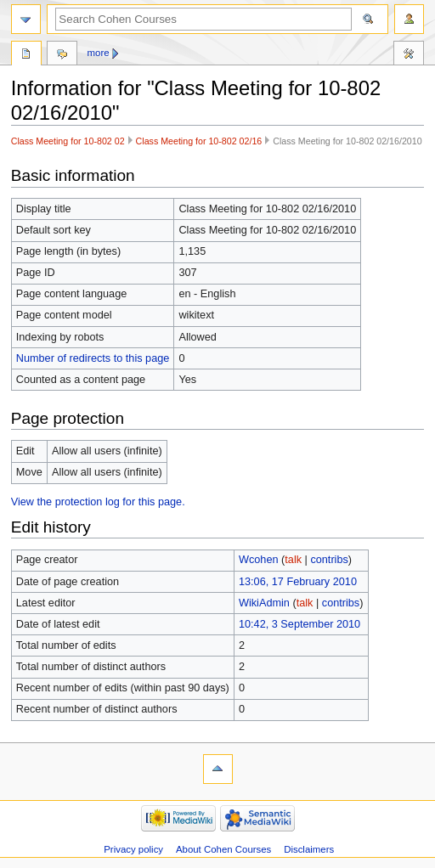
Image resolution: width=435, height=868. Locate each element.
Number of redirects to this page (93, 358)
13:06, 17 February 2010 (298, 582)
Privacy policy (133, 849)
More (99, 53)
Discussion (62, 55)
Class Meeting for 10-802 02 (68, 141)
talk (293, 560)
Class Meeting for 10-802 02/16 (199, 141)
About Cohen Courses (223, 849)
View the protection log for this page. (98, 502)
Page (26, 55)
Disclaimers (309, 849)
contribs (329, 560)
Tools (409, 55)
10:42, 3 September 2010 (299, 624)
